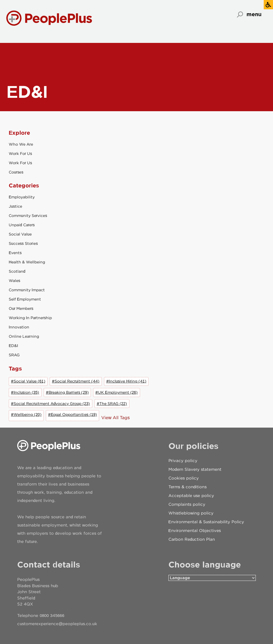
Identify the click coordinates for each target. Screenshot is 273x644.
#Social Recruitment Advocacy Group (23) (50, 404)
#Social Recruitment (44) (76, 381)
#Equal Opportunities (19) (72, 414)
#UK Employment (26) (116, 392)
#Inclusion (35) (25, 392)
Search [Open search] (240, 14)
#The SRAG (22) (112, 404)
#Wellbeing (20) (26, 414)
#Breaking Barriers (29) (67, 392)
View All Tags (115, 418)
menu (254, 14)
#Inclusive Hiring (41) (126, 381)
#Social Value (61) (28, 381)
